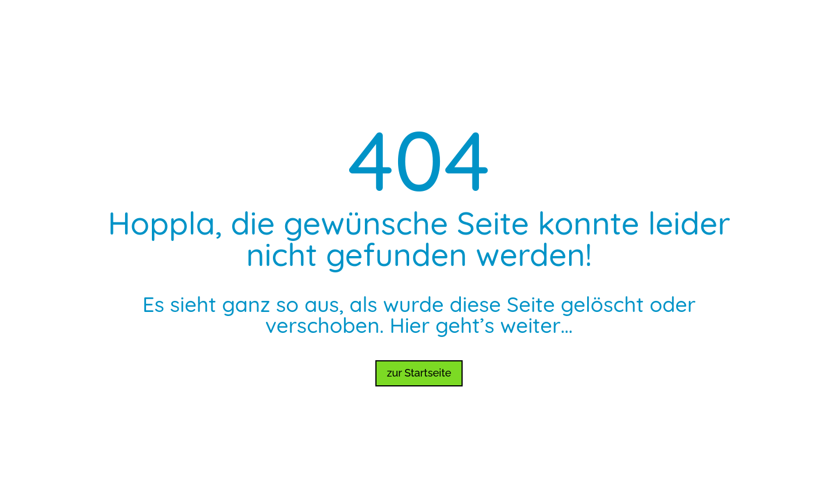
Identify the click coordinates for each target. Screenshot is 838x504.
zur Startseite (419, 373)
